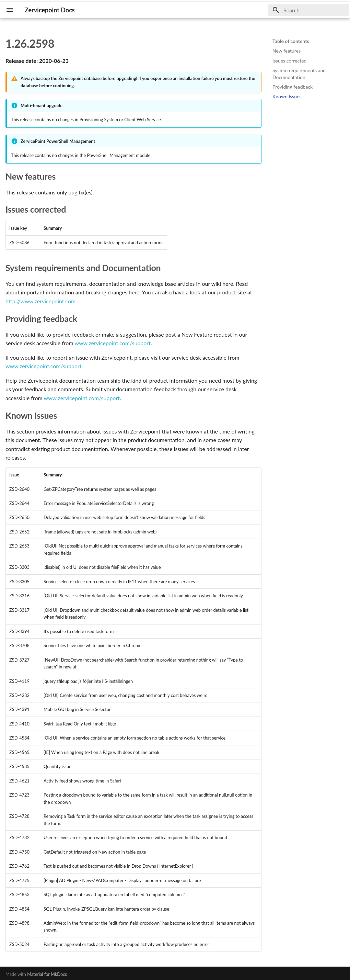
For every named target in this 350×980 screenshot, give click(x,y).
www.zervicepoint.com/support (113, 343)
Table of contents (291, 41)
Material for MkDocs (47, 974)
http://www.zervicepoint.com (40, 301)
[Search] (308, 10)
